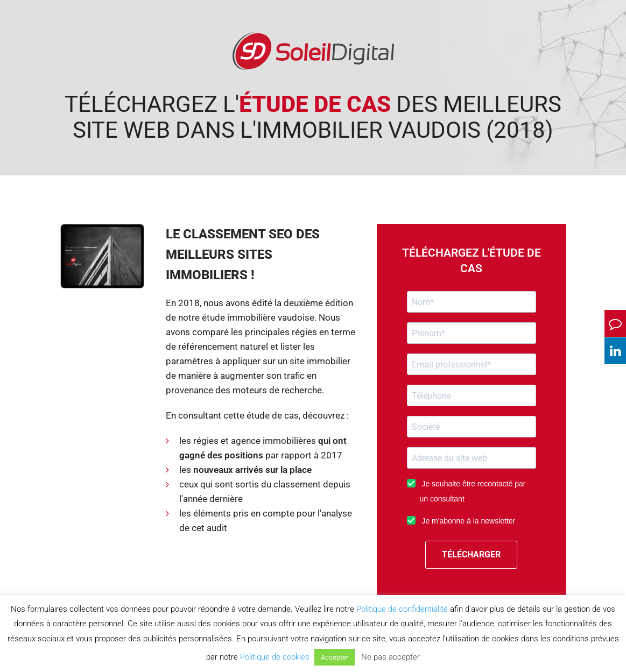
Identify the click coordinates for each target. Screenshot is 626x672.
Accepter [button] (335, 657)
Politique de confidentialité (402, 609)
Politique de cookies (275, 657)
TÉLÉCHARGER (471, 554)
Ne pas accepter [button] (391, 657)
